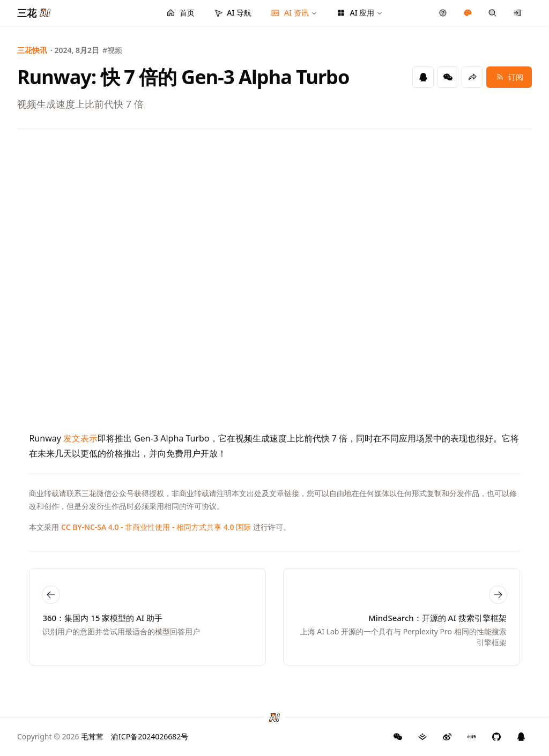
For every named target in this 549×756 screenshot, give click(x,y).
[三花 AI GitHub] (496, 737)
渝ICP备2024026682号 (150, 736)
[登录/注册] (518, 13)
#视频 (112, 50)
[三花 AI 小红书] (472, 737)
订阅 (509, 77)
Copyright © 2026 (60, 736)
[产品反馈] (443, 13)
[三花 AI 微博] (447, 737)
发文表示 (80, 438)
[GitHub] (398, 737)
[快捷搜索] (492, 13)
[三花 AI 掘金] (422, 737)
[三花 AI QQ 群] (521, 737)
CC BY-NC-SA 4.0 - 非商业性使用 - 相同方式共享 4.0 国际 (156, 527)
